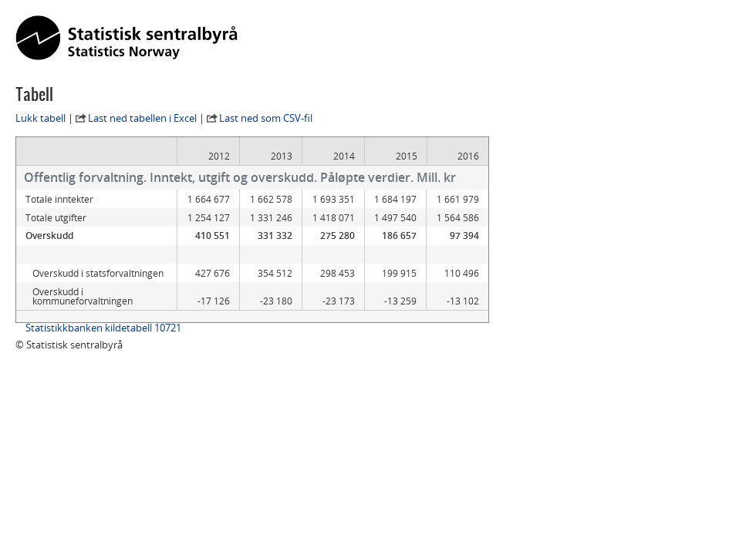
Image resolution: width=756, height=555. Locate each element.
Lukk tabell (40, 118)
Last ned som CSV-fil (266, 118)
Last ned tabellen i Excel (142, 118)
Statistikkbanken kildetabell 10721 (103, 328)
